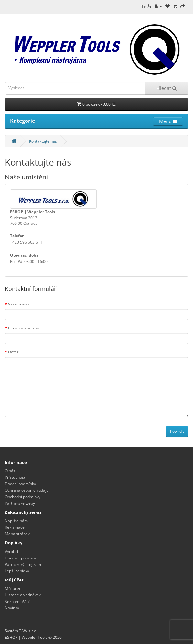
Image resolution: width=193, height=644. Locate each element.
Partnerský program (23, 564)
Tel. (146, 6)
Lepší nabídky (17, 571)
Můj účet (13, 588)
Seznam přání (17, 601)
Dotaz (13, 352)
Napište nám (16, 521)
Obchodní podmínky (23, 497)
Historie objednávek (23, 595)
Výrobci (11, 552)
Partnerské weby (20, 503)
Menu (168, 121)
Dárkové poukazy (20, 558)
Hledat (166, 88)
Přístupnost (15, 477)
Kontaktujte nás (43, 141)
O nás (10, 471)
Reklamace (15, 527)
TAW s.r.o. (28, 631)
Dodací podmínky (20, 484)
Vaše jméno (19, 304)
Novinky (12, 608)
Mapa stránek (17, 534)
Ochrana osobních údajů (27, 490)
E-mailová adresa (24, 328)
